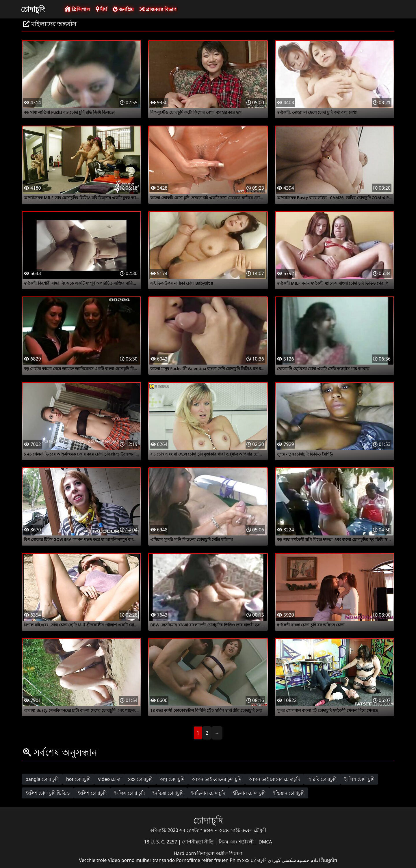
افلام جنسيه (308, 860)
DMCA (265, 842)
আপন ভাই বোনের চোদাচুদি (274, 779)
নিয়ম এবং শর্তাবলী (237, 842)
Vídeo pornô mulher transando (141, 860)
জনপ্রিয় (123, 9)
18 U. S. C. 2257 (161, 842)
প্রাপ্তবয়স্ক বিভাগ (158, 9)
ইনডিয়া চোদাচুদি (168, 793)
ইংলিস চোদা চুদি (129, 793)
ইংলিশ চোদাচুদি (92, 793)
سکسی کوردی (282, 860)
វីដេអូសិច (329, 860)
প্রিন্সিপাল (77, 9)
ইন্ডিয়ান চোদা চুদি (249, 793)
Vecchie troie (93, 860)
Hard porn (185, 853)
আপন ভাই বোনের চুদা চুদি (217, 779)
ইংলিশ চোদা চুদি (359, 779)
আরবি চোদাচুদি (322, 779)
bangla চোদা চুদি (42, 779)
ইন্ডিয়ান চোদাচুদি (289, 793)
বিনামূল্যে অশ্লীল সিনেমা (220, 853)
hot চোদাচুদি (78, 779)
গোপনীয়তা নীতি (198, 842)
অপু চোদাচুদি (172, 779)
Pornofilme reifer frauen (202, 860)
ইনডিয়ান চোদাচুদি (208, 793)
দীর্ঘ (101, 9)
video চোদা (109, 779)
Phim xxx (239, 860)
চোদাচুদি (33, 9)
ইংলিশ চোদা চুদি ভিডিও (48, 793)
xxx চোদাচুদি (140, 779)
